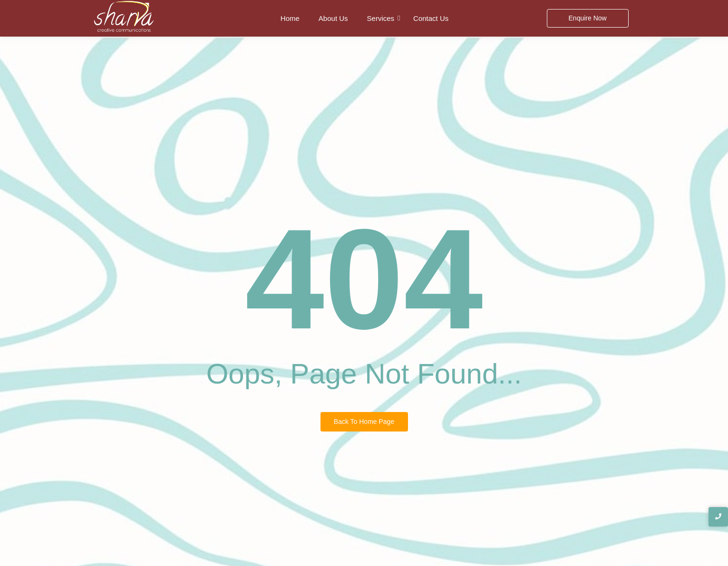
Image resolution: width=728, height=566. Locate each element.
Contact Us (431, 18)
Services (381, 18)
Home (290, 18)
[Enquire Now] (588, 18)
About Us (333, 18)
